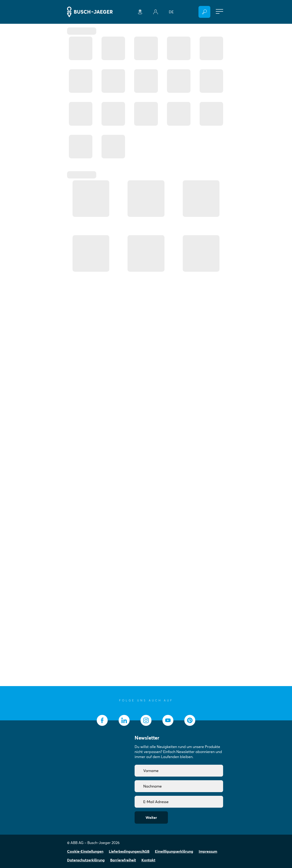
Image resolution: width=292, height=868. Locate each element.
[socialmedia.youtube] (168, 720)
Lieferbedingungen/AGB (129, 851)
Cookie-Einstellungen (85, 851)
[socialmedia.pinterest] (190, 720)
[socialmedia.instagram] (146, 720)
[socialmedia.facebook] (102, 720)
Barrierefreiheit (123, 860)
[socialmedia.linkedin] (124, 720)
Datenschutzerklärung (86, 860)
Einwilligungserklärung (174, 851)
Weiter (151, 817)
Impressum (208, 851)
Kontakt (148, 860)
